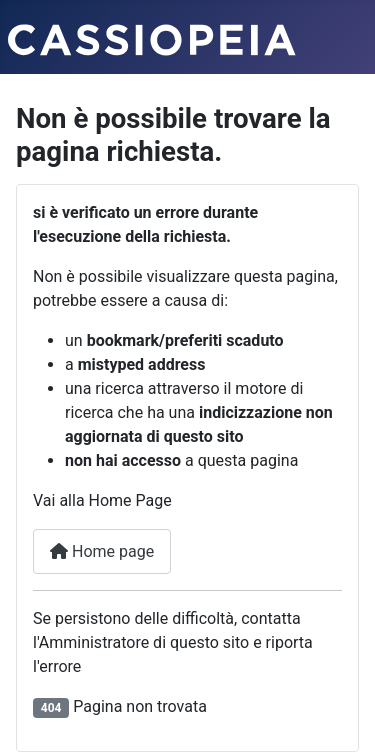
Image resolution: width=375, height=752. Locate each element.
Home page (102, 551)
